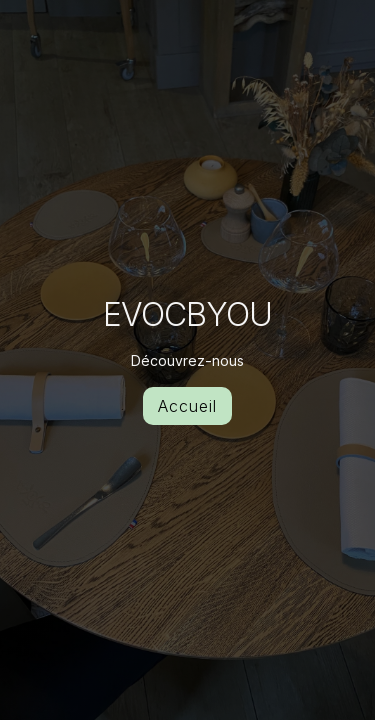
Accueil (187, 406)
